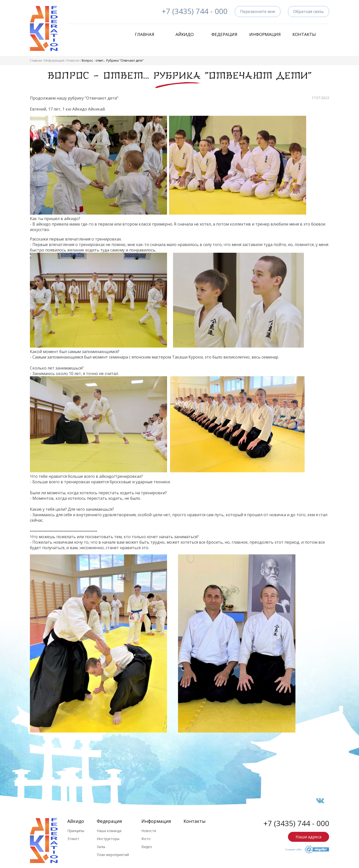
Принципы (76, 831)
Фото (146, 839)
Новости (73, 61)
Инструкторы (108, 839)
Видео (147, 847)
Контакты (304, 34)
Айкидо (185, 34)
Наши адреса (309, 837)
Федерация (224, 34)
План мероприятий (113, 855)
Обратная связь (309, 11)
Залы (101, 847)
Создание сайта (293, 849)
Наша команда (109, 831)
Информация (264, 34)
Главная (145, 34)
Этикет (73, 839)
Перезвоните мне (258, 11)
